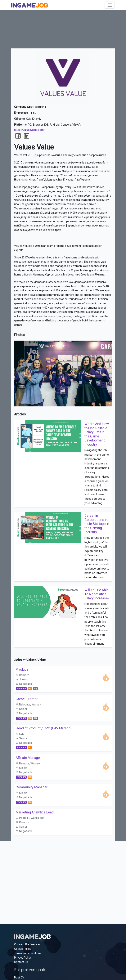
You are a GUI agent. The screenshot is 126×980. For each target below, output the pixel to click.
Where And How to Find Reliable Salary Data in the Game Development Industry (97, 434)
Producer (23, 669)
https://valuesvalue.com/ (29, 130)
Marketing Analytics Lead (35, 812)
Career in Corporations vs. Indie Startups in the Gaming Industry (97, 524)
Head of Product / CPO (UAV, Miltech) (44, 728)
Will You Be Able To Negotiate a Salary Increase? (97, 594)
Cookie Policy (23, 949)
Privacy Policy (23, 958)
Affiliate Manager (28, 758)
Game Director (27, 699)
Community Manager (32, 787)
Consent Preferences (27, 944)
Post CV (19, 978)
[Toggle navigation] (110, 5)
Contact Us (21, 962)
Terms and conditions (28, 953)
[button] (108, 344)
